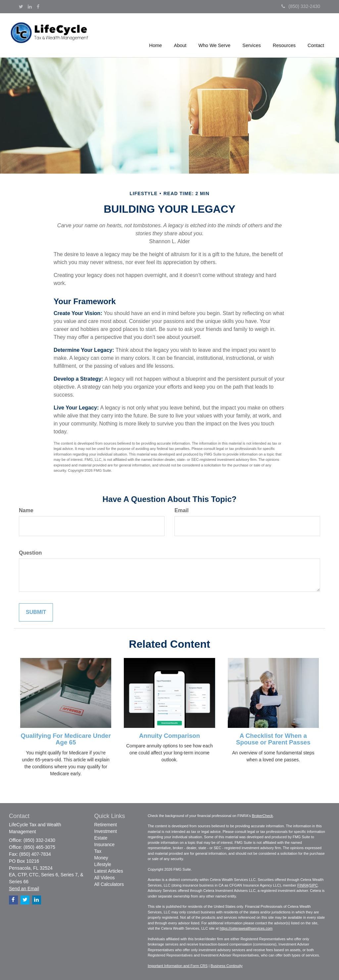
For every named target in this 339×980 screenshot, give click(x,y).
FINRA (303, 885)
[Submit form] (36, 612)
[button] (181, 34)
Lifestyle (103, 864)
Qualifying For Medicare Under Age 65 (66, 739)
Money (101, 858)
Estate (101, 838)
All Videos (105, 878)
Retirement (106, 825)
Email (182, 510)
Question (30, 553)
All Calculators (109, 884)
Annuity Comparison (169, 736)
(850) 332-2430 (301, 6)
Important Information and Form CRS (178, 966)
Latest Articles (109, 871)
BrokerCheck (263, 816)
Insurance (104, 844)
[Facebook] (38, 7)
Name (26, 510)
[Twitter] (21, 7)
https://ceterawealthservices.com (246, 928)
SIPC (314, 885)
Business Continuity (227, 966)
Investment (106, 831)
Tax (98, 851)
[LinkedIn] (30, 7)
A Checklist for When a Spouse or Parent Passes (273, 739)
